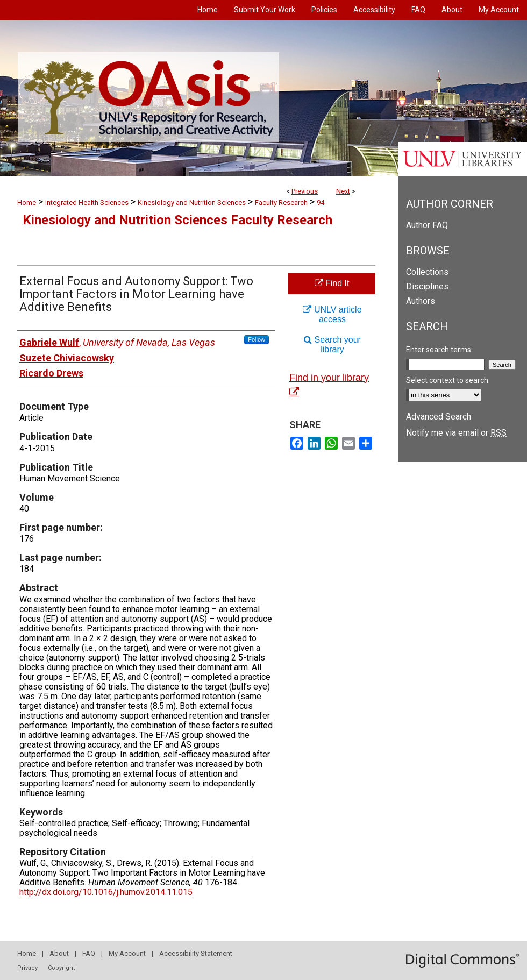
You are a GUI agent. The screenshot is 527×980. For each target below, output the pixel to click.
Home (27, 203)
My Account (127, 953)
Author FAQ (427, 225)
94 (321, 203)
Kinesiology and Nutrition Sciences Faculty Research (177, 220)
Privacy (27, 968)
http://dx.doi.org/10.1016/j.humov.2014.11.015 (106, 892)
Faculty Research (281, 203)
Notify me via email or (456, 433)
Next (343, 191)
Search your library (332, 345)
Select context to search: (448, 380)
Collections (427, 272)
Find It (332, 283)
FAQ (89, 953)
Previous (305, 191)
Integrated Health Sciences (87, 203)
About (59, 953)
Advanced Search (439, 417)
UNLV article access (332, 314)
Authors (421, 301)
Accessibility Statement (196, 953)
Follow (257, 339)
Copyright (61, 968)
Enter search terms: (439, 350)
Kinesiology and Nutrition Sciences (192, 203)
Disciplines (427, 286)
